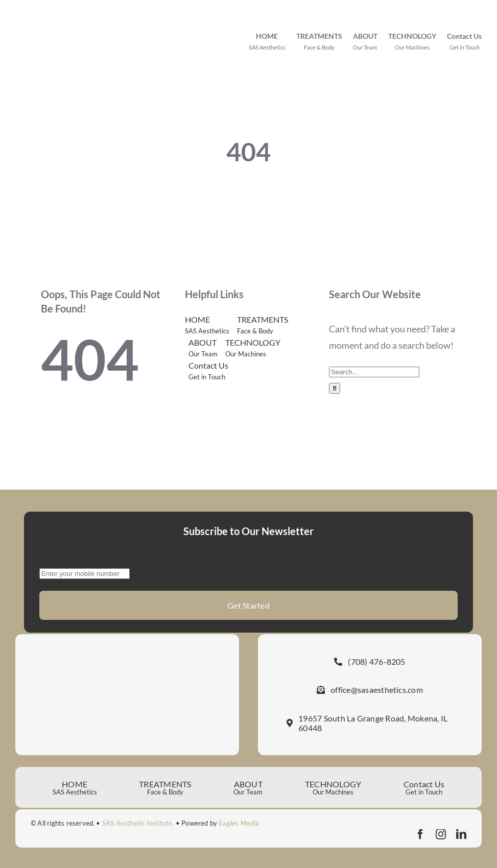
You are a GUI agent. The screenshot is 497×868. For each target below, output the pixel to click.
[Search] (335, 388)
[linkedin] (461, 834)
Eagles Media (239, 823)
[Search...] (374, 372)
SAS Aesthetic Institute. (138, 823)
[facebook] (420, 834)
